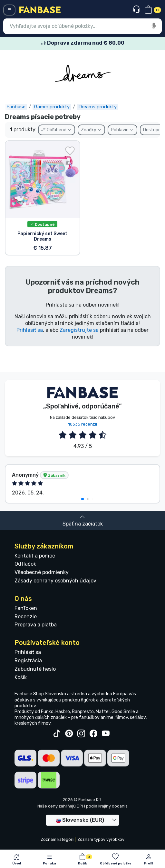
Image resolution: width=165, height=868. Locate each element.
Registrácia (28, 661)
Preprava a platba (36, 625)
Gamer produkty (52, 107)
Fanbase (16, 107)
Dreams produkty (97, 107)
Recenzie (26, 617)
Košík (21, 677)
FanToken (26, 608)
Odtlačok (25, 564)
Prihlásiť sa (30, 330)
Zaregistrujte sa (79, 330)
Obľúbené (57, 130)
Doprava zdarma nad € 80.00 (83, 43)
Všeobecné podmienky (42, 572)
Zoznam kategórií (58, 839)
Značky (91, 130)
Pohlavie (122, 130)
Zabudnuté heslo (35, 669)
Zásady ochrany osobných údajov (55, 581)
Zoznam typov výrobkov (101, 839)
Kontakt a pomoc (35, 556)
